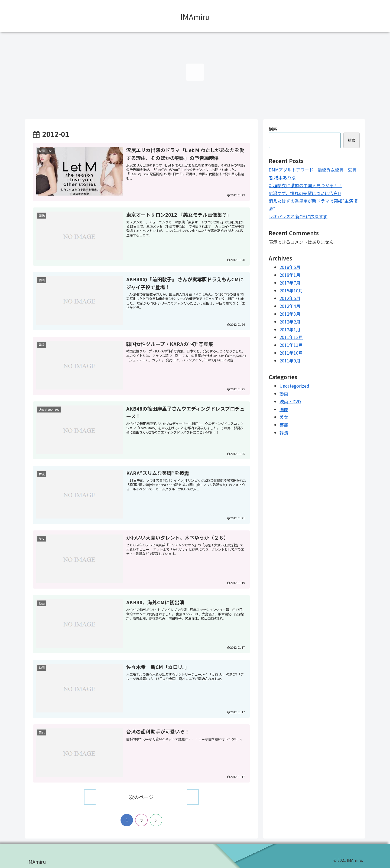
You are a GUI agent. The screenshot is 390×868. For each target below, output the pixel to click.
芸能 (284, 425)
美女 (284, 417)
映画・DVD (290, 401)
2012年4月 (290, 306)
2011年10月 (291, 353)
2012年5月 (290, 298)
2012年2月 (290, 322)
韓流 (284, 433)
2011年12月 (291, 337)
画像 (284, 409)
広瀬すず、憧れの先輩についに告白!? (305, 193)
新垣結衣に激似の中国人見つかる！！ (305, 185)
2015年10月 (291, 291)
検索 (273, 128)
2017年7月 (290, 283)
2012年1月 (290, 329)
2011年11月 (291, 345)
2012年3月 (290, 314)
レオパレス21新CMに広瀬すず (298, 216)
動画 (284, 394)
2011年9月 (290, 361)
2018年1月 (290, 275)
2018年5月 (290, 267)
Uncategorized (294, 386)
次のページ (141, 797)
